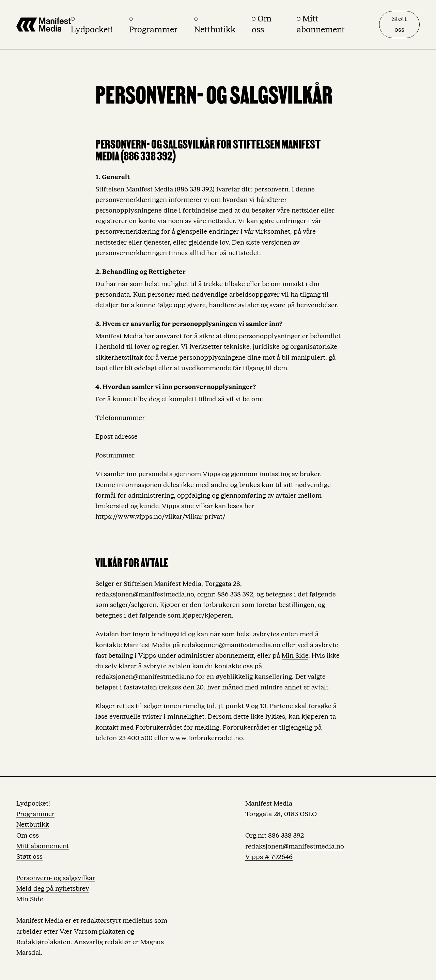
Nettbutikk (33, 825)
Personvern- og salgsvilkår (56, 878)
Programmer (35, 814)
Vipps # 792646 (269, 857)
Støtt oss (399, 24)
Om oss (28, 836)
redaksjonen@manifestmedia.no (295, 846)
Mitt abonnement (43, 846)
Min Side (295, 656)
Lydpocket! (33, 804)
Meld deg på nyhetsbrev (53, 889)
